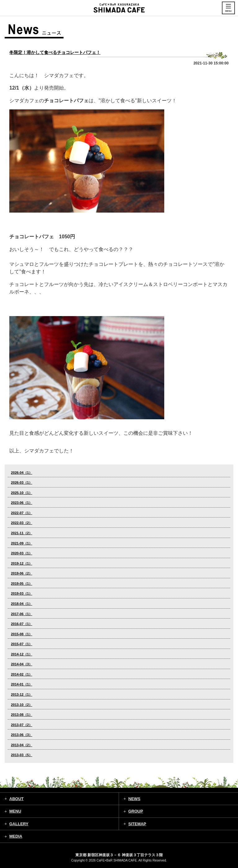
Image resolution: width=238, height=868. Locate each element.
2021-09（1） (22, 543)
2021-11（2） (22, 533)
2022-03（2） (22, 523)
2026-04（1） (22, 473)
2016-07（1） (22, 624)
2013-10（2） (22, 705)
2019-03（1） (22, 593)
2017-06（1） (22, 614)
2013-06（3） (22, 735)
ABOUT (16, 799)
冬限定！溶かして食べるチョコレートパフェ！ (55, 52)
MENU (15, 811)
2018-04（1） (22, 604)
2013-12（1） (22, 694)
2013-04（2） (22, 745)
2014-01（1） (22, 684)
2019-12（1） (22, 563)
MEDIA (16, 836)
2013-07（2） (22, 725)
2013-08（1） (22, 715)
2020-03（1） (22, 553)
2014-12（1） (22, 654)
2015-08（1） (22, 634)
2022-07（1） (22, 513)
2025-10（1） (22, 493)
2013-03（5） (22, 755)
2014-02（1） (22, 674)
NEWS (134, 799)
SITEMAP (137, 824)
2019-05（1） (22, 584)
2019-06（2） (22, 573)
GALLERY (19, 824)
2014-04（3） (22, 664)
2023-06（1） (22, 503)
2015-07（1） (22, 644)
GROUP (136, 811)
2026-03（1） (22, 482)
